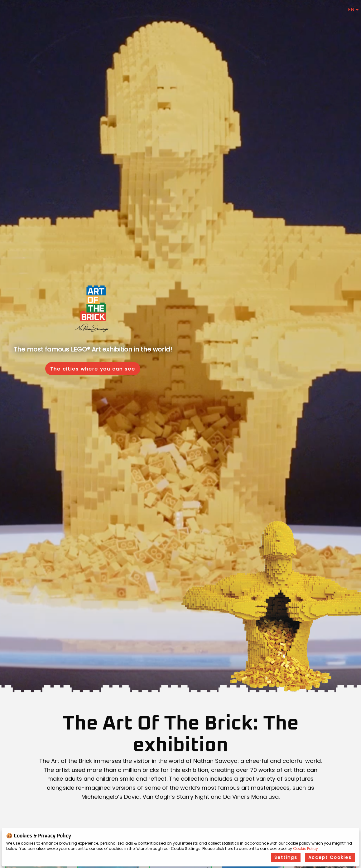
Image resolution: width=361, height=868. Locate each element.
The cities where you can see (93, 369)
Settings (286, 857)
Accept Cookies (330, 857)
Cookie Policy (306, 849)
